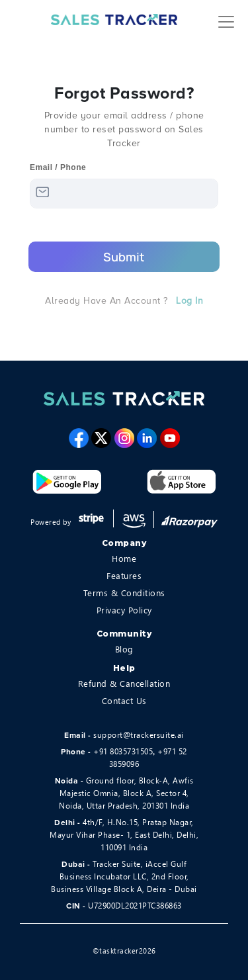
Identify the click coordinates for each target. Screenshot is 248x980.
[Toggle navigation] (226, 20)
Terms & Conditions (124, 593)
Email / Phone (58, 167)
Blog (124, 649)
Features (124, 575)
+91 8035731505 (123, 751)
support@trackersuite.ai (139, 735)
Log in (189, 301)
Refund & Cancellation (124, 683)
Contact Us (124, 700)
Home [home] (124, 558)
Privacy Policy (124, 610)
